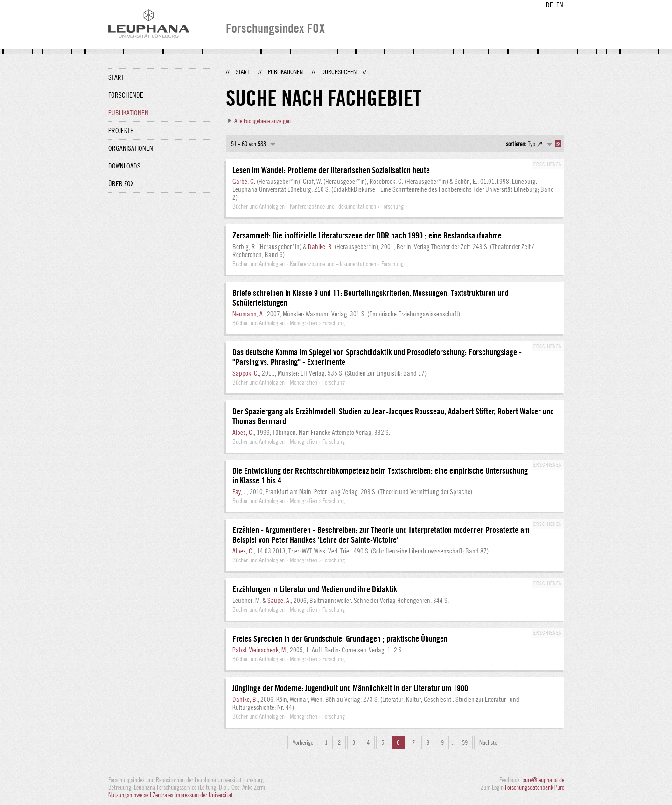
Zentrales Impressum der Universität (193, 795)
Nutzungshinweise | (130, 795)
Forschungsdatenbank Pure (535, 787)
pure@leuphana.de (543, 780)
